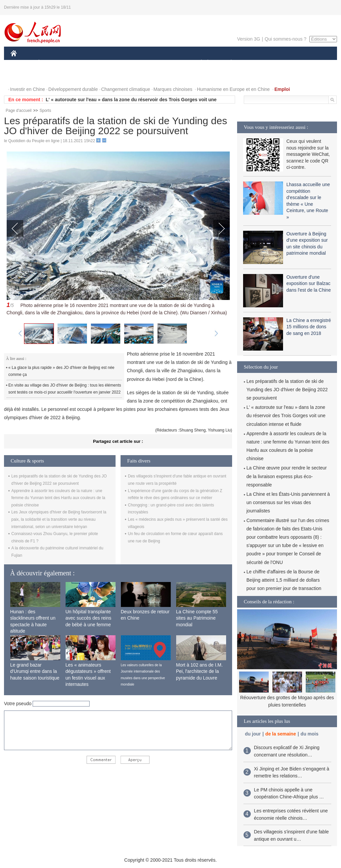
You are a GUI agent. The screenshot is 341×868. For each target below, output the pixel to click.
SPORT (254, 63)
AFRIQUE (109, 63)
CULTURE (169, 63)
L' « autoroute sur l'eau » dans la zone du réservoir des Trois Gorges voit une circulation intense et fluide (286, 416)
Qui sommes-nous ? (286, 39)
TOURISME (283, 63)
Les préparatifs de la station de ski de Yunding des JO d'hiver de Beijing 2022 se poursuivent (287, 390)
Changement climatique (126, 89)
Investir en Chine (27, 89)
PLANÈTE (228, 63)
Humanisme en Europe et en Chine (233, 89)
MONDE (81, 63)
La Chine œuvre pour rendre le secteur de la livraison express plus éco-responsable (287, 476)
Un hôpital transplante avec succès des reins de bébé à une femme (89, 618)
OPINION (314, 63)
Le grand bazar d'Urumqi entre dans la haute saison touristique (35, 671)
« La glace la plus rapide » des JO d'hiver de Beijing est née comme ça (61, 371)
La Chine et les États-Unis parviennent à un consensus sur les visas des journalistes (288, 502)
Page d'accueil (19, 111)
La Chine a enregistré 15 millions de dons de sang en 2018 (309, 327)
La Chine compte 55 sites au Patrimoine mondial (197, 618)
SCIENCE (139, 63)
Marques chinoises (173, 89)
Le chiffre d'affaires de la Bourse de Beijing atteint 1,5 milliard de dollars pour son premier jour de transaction (284, 580)
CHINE (22, 63)
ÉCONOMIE (51, 63)
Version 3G (249, 39)
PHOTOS (24, 76)
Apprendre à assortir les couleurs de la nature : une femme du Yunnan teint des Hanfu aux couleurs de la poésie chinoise (58, 498)
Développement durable (73, 89)
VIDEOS (51, 76)
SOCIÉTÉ (198, 63)
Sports (45, 111)
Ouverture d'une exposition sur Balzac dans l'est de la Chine (309, 284)
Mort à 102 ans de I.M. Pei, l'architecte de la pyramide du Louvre (199, 671)
